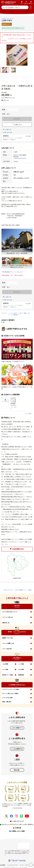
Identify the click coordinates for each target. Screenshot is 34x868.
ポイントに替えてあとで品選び (10, 694)
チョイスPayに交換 (7, 698)
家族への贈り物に (7, 702)
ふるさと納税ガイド (17, 728)
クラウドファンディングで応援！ (11, 689)
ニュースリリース (12, 865)
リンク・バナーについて (27, 865)
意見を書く (17, 770)
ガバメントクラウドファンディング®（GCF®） (18, 825)
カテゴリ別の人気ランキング (10, 612)
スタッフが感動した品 (8, 643)
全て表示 (28, 136)
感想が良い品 (6, 623)
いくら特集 (21, 664)
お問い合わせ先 (8, 132)
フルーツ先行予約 (7, 649)
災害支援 (18, 828)
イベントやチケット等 (15, 313)
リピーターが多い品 (8, 617)
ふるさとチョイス (18, 821)
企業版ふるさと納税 (18, 831)
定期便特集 (21, 675)
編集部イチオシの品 (8, 638)
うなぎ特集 (5, 664)
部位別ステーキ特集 (8, 675)
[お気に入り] (31, 865)
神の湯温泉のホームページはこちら (13, 272)
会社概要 (3, 865)
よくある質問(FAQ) (17, 749)
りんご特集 (5, 669)
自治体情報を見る (17, 549)
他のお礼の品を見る (20, 158)
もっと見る (28, 413)
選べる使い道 (7, 129)
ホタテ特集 (21, 669)
